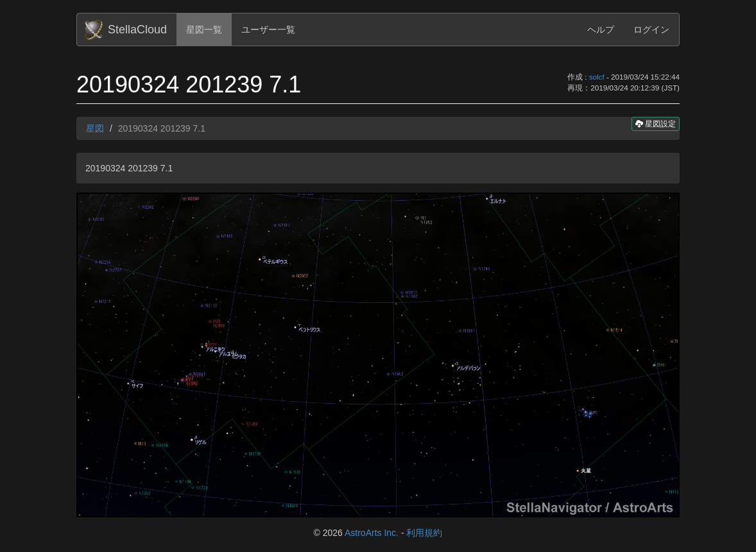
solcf (597, 77)
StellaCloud (137, 30)
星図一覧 (204, 30)
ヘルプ (601, 30)
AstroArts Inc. (372, 533)
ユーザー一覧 (268, 30)
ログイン (651, 30)
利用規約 (424, 533)
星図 (95, 128)
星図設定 (656, 124)
